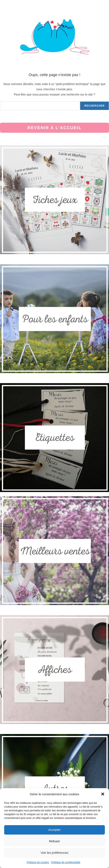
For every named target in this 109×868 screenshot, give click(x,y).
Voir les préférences (54, 853)
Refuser (54, 841)
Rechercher (94, 106)
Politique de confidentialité (66, 862)
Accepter (54, 830)
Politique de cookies (38, 862)
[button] (103, 794)
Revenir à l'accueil (54, 128)
